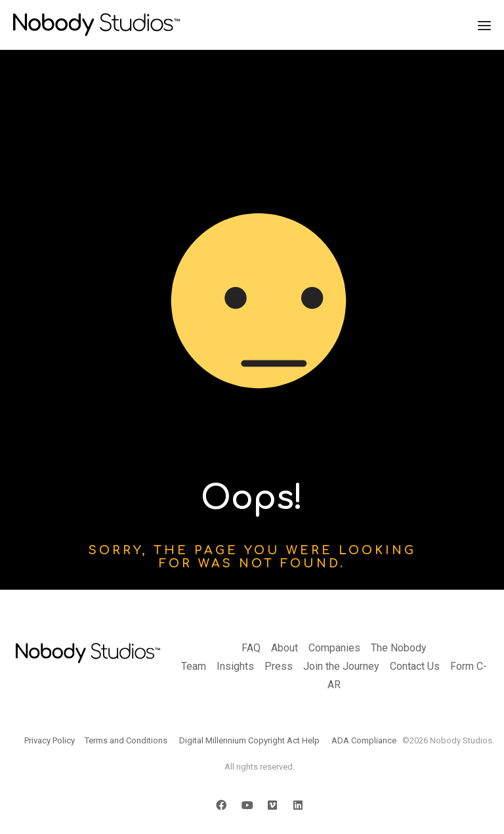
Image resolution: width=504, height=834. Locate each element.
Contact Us (415, 666)
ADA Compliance (364, 740)
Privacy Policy (50, 740)
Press (279, 666)
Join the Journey (341, 666)
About (284, 648)
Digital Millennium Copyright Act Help (249, 740)
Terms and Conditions (126, 740)
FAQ (251, 648)
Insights (235, 666)
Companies (334, 648)
